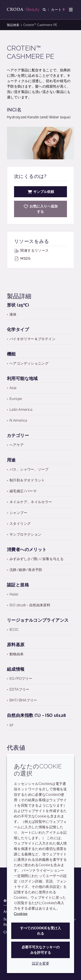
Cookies (21, 914)
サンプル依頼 (41, 192)
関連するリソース (31, 250)
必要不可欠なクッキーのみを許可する (41, 950)
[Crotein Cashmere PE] (40, 209)
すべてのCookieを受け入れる (40, 931)
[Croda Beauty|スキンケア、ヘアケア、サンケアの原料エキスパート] (24, 10)
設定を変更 (41, 963)
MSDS (22, 258)
